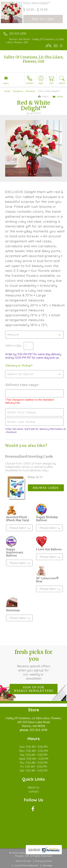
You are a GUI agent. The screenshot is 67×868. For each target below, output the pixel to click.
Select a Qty (13, 345)
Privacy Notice (43, 861)
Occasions (18, 91)
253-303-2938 (18, 34)
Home (7, 91)
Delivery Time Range (22, 385)
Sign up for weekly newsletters (34, 689)
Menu (6, 83)
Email (58, 97)
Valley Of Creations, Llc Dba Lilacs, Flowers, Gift (33, 59)
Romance (30, 91)
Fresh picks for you (33, 665)
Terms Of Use (23, 861)
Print (43, 97)
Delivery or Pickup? (19, 365)
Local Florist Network (26, 865)
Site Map (47, 865)
